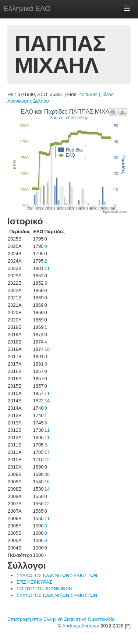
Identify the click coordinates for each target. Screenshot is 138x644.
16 (47, 482)
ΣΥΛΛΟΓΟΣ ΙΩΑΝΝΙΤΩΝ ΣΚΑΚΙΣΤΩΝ (57, 575)
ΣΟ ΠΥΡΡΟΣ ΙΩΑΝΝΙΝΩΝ (45, 589)
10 (47, 349)
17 (47, 452)
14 (47, 401)
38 (47, 474)
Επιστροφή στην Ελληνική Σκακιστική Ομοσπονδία (61, 619)
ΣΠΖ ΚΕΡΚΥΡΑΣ (34, 582)
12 (47, 460)
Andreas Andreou (81, 626)
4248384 (89, 94)
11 (47, 268)
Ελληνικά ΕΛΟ (27, 8)
